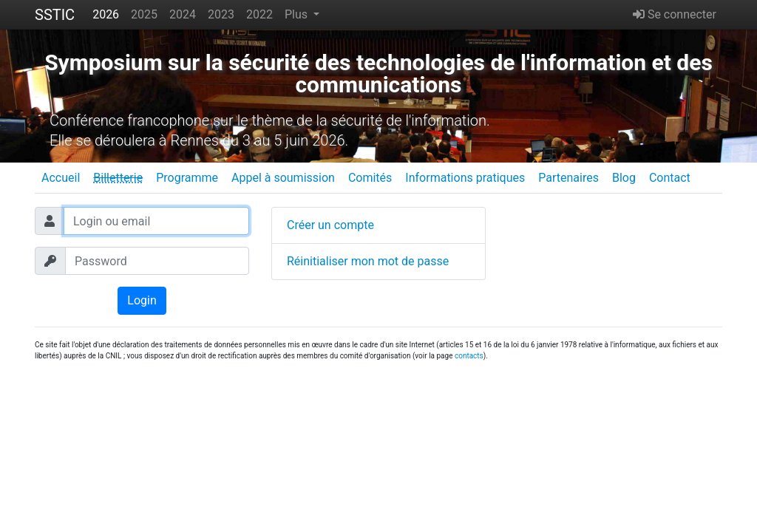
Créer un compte (330, 225)
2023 (221, 14)
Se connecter (675, 14)
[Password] (157, 261)
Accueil (61, 178)
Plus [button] (298, 14)
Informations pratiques (465, 178)
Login (142, 300)
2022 (259, 14)
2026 (106, 14)
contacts (469, 356)
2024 (183, 14)
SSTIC (55, 15)
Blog (624, 178)
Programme (187, 178)
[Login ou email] (156, 221)
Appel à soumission (283, 178)
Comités (370, 178)
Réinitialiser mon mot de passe (368, 261)
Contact (670, 178)
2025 (144, 14)
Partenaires (568, 178)
